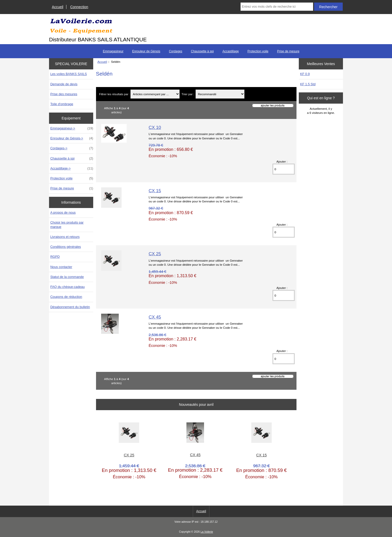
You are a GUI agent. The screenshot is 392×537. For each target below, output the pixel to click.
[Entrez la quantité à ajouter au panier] (284, 169)
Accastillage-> (72, 168)
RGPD (55, 257)
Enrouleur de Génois (146, 51)
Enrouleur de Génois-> (72, 138)
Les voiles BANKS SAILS (69, 74)
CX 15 (155, 191)
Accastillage (231, 51)
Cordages (175, 51)
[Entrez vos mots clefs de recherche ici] (277, 7)
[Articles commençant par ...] (155, 94)
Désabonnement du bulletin (70, 307)
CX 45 (155, 317)
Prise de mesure (288, 51)
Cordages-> (72, 148)
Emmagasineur (113, 51)
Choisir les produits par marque (67, 224)
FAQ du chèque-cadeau (68, 287)
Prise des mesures (64, 94)
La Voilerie (207, 532)
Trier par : (188, 94)
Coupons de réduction (66, 297)
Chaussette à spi (202, 51)
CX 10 (155, 127)
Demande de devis (64, 84)
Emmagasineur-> (72, 128)
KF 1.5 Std (308, 84)
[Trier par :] (220, 94)
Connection (79, 7)
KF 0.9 (305, 74)
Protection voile (258, 51)
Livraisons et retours (65, 237)
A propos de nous (63, 212)
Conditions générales (66, 247)
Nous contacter (61, 267)
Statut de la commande (67, 277)
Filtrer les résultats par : (115, 94)
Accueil (58, 7)
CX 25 (155, 254)
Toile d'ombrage (62, 104)
